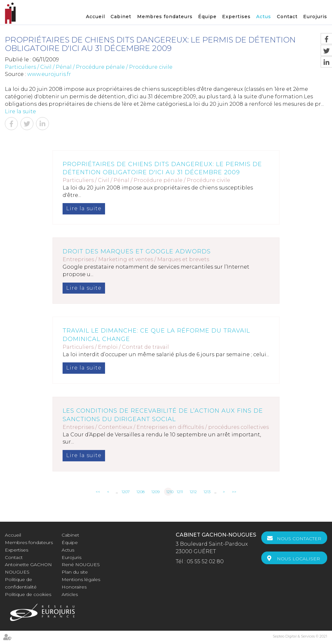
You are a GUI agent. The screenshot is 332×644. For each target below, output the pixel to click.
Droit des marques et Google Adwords (137, 251)
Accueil (95, 17)
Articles (70, 594)
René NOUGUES (81, 565)
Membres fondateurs (165, 17)
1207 (126, 492)
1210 (169, 492)
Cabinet (121, 17)
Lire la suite (20, 111)
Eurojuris (315, 17)
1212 (193, 492)
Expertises (236, 17)
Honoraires (74, 587)
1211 (180, 492)
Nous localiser (298, 559)
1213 (207, 492)
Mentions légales (81, 579)
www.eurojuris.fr (49, 74)
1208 (141, 492)
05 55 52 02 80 (205, 561)
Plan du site (75, 572)
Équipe (207, 17)
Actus (264, 17)
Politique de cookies (28, 594)
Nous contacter (299, 539)
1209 (155, 492)
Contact (287, 17)
